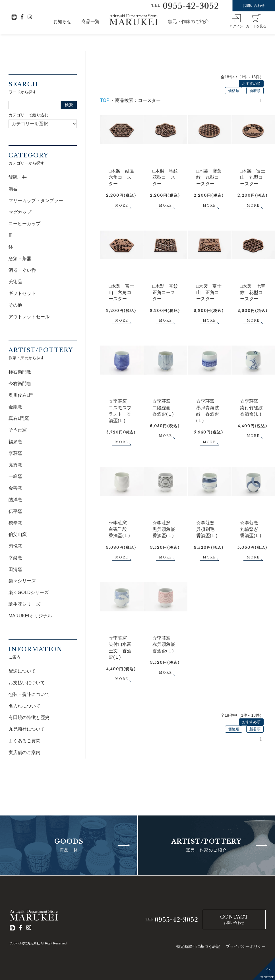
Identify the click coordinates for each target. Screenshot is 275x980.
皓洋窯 (15, 500)
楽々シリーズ (22, 581)
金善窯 (15, 488)
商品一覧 (90, 21)
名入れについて (24, 706)
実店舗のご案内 (24, 752)
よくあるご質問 (24, 741)
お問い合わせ (254, 6)
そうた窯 (18, 430)
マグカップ (20, 212)
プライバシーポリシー (246, 946)
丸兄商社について (27, 729)
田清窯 (15, 569)
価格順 (234, 91)
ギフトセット (22, 293)
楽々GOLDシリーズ (29, 592)
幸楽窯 (15, 558)
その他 (15, 305)
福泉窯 (15, 442)
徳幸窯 (15, 523)
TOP (105, 100)
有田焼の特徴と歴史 (29, 717)
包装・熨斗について (29, 694)
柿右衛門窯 (20, 372)
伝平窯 (15, 511)
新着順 (255, 91)
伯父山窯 (18, 534)
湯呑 (13, 189)
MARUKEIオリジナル (30, 616)
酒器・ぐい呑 (22, 270)
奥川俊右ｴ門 (21, 395)
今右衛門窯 (20, 384)
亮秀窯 (15, 465)
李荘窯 (15, 453)
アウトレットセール (29, 317)
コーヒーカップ (24, 224)
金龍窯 (15, 407)
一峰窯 (15, 476)
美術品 (15, 282)
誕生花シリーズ (24, 604)
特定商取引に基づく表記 (198, 946)
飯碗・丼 (18, 177)
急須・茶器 (20, 259)
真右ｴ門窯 (19, 418)
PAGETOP (267, 977)
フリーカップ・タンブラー (36, 201)
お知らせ (62, 21)
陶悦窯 (15, 546)
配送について (22, 671)
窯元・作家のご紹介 (188, 21)
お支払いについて (27, 683)
